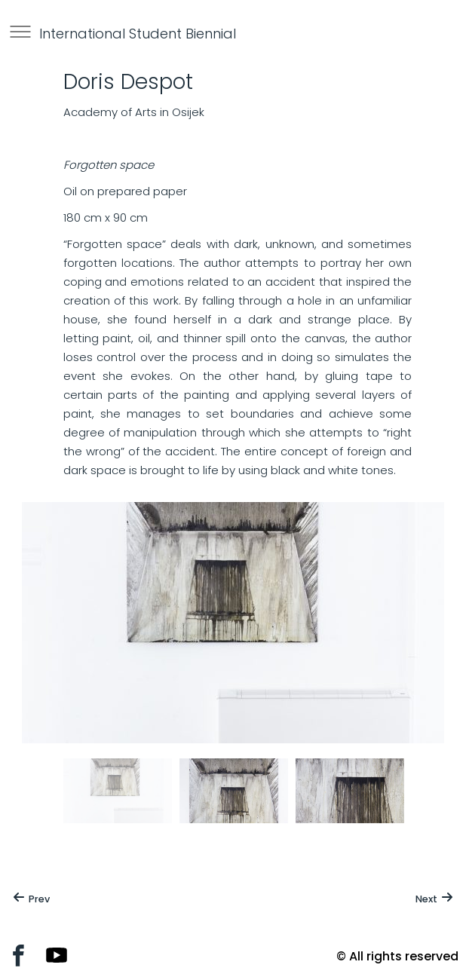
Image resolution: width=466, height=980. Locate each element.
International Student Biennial (138, 34)
